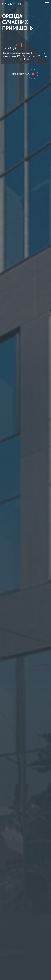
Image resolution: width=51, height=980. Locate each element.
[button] (21, 59)
